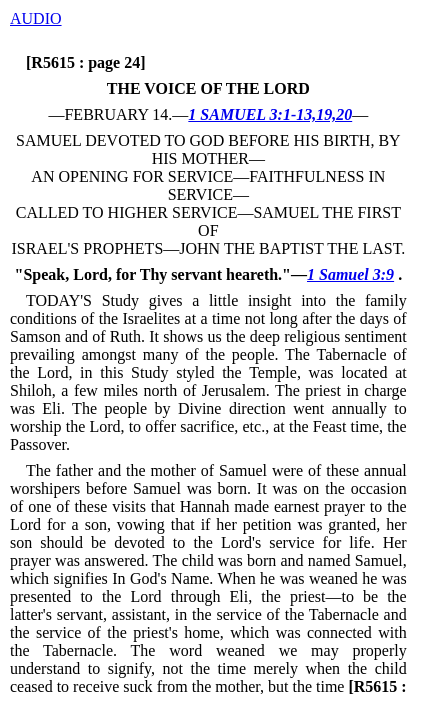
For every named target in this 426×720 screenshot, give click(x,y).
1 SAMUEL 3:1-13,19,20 (270, 114)
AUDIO (36, 18)
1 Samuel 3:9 (350, 274)
